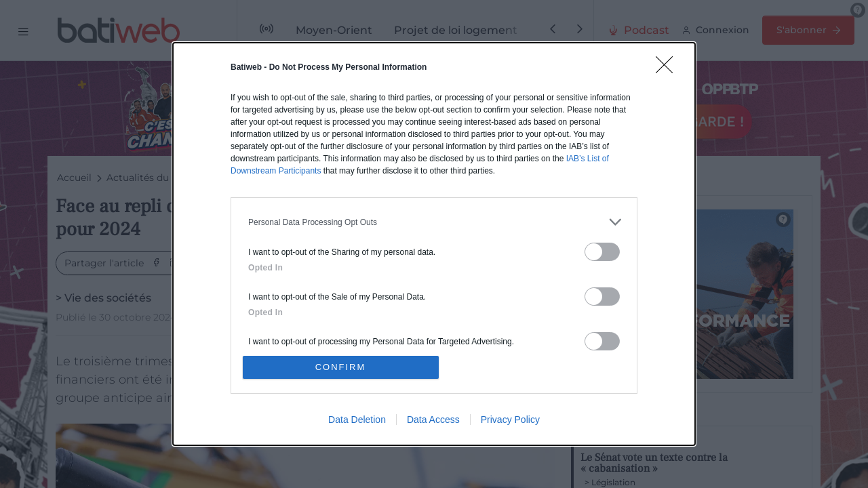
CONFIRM (341, 367)
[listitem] (434, 222)
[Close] (669, 69)
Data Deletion (357, 420)
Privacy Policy (510, 420)
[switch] (602, 252)
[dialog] (434, 244)
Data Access (433, 420)
